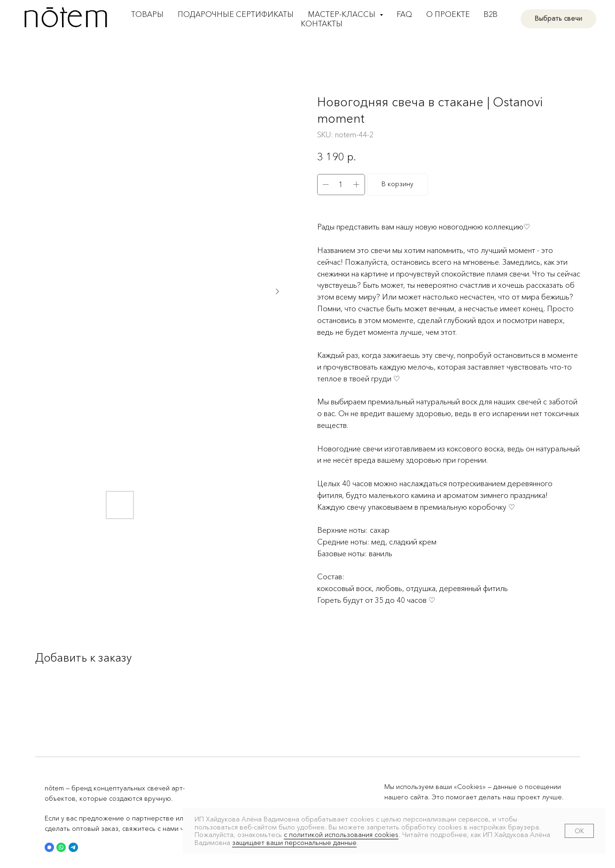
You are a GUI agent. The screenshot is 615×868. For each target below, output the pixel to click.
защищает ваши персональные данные (294, 843)
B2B (491, 14)
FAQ (405, 14)
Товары (147, 14)
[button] (49, 847)
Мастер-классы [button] (343, 14)
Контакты (322, 24)
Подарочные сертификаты (236, 14)
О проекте (448, 14)
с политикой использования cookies (341, 835)
